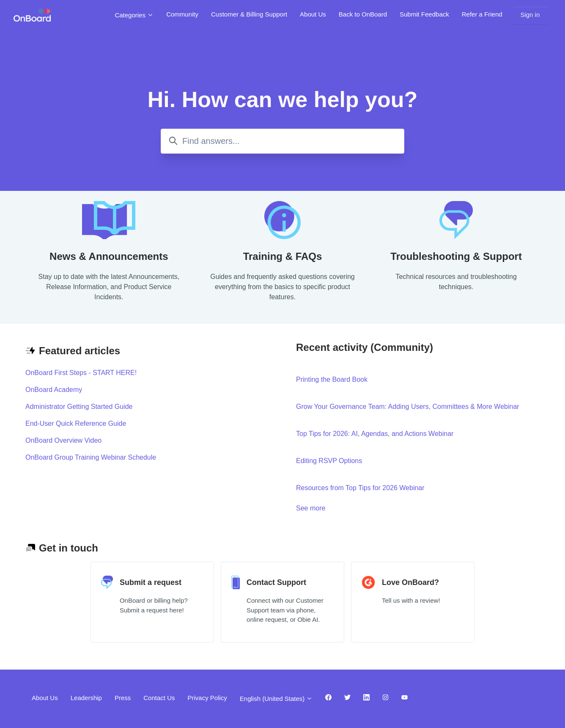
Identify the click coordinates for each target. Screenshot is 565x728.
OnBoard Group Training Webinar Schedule (91, 457)
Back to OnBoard (363, 14)
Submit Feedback (424, 14)
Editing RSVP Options (329, 461)
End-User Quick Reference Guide (76, 423)
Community (182, 14)
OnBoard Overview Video (63, 440)
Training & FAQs (283, 256)
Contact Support (276, 582)
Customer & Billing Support (249, 14)
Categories (134, 15)
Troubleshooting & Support (456, 256)
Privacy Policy (207, 698)
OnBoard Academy (54, 390)
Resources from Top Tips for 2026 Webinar (360, 488)
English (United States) (276, 699)
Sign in (530, 15)
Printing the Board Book (332, 379)
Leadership (86, 698)
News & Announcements (109, 256)
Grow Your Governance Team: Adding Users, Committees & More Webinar (408, 407)
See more (348, 507)
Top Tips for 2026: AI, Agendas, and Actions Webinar (375, 434)
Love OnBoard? (410, 582)
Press (123, 698)
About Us (313, 14)
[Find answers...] (282, 141)
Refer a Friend (482, 14)
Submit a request (151, 582)
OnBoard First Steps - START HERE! (81, 373)
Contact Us (159, 698)
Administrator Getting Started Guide (79, 407)
